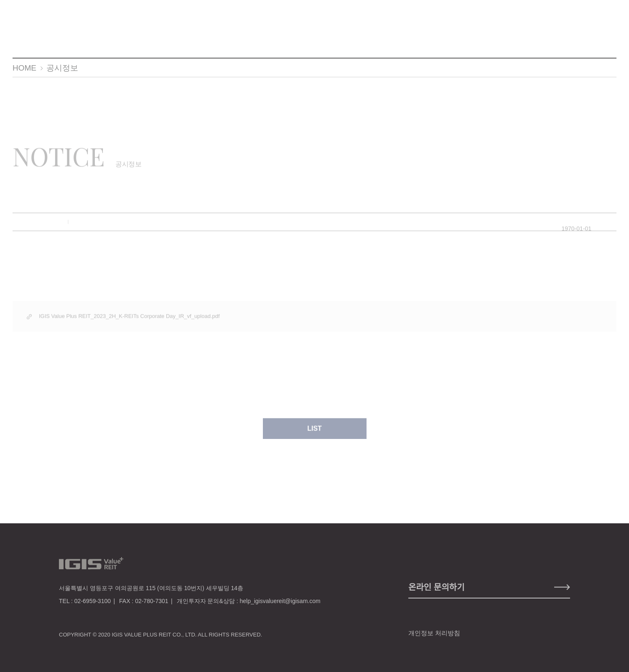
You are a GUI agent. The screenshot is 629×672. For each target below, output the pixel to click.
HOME (24, 68)
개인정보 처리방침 (434, 633)
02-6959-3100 (93, 601)
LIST (314, 432)
